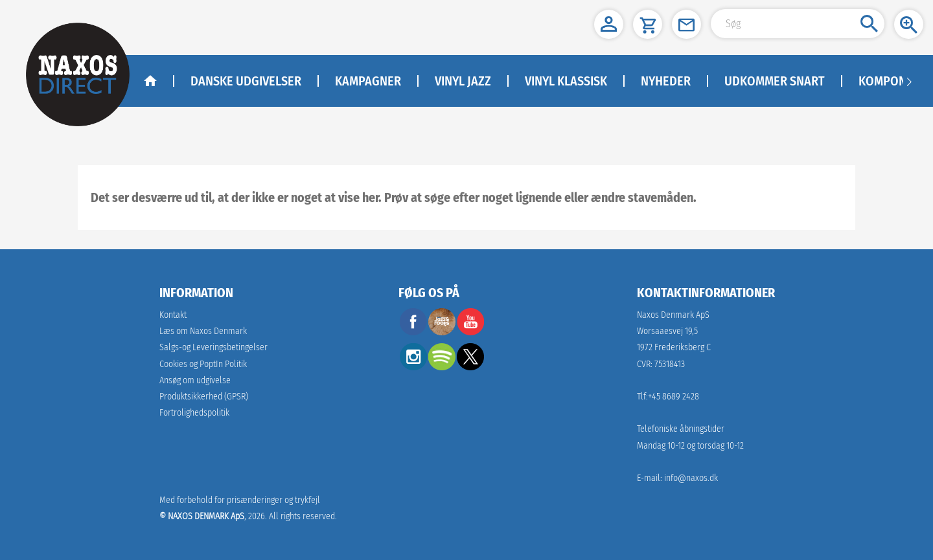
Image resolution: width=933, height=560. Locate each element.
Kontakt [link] (173, 315)
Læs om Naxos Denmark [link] (203, 331)
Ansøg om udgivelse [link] (195, 380)
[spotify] (442, 367)
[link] (204, 397)
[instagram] (413, 367)
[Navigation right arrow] (909, 81)
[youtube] (470, 332)
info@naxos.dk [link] (691, 478)
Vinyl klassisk (566, 81)
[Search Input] (798, 24)
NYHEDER (666, 81)
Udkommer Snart (775, 81)
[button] (609, 24)
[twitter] (470, 367)
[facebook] (413, 332)
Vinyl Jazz (463, 81)
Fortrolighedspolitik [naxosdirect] (194, 413)
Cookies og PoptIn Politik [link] (203, 364)
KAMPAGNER (368, 81)
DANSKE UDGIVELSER (246, 81)
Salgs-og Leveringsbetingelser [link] (213, 347)
